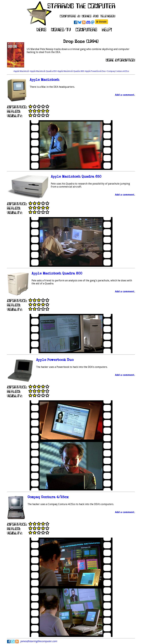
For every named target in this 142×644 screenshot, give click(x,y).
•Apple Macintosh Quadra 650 (43, 71)
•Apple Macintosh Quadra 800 (71, 71)
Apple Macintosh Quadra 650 (76, 177)
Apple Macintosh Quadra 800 (57, 274)
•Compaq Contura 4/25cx (118, 71)
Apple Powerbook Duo (55, 360)
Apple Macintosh (44, 80)
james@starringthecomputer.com (39, 641)
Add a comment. (125, 95)
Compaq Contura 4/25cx (48, 497)
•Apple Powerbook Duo (95, 71)
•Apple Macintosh (21, 71)
